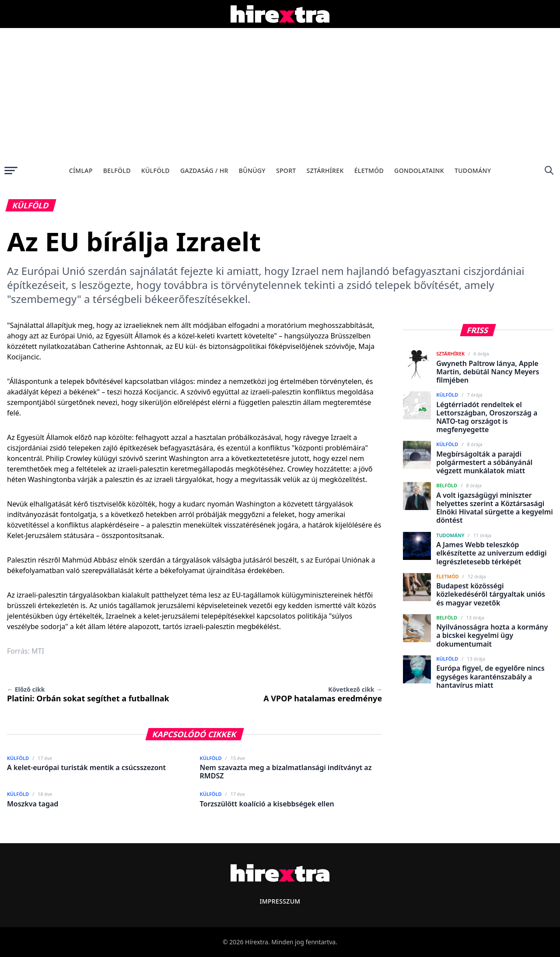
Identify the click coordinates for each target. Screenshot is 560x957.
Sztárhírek (325, 171)
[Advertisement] (280, 94)
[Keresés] (549, 170)
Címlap (81, 171)
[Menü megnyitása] (11, 170)
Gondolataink (419, 171)
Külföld (156, 171)
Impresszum (280, 901)
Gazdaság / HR (204, 171)
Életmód (369, 171)
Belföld (117, 171)
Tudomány (473, 171)
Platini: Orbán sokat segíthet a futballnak (88, 694)
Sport (286, 171)
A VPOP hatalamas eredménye (323, 694)
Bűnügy (252, 171)
